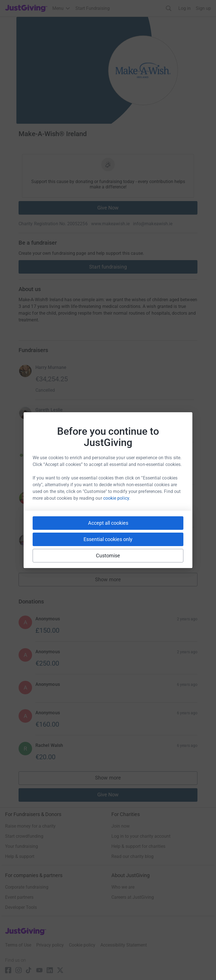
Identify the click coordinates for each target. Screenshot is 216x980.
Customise (108, 556)
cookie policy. (117, 498)
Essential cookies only (108, 539)
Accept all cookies (108, 523)
